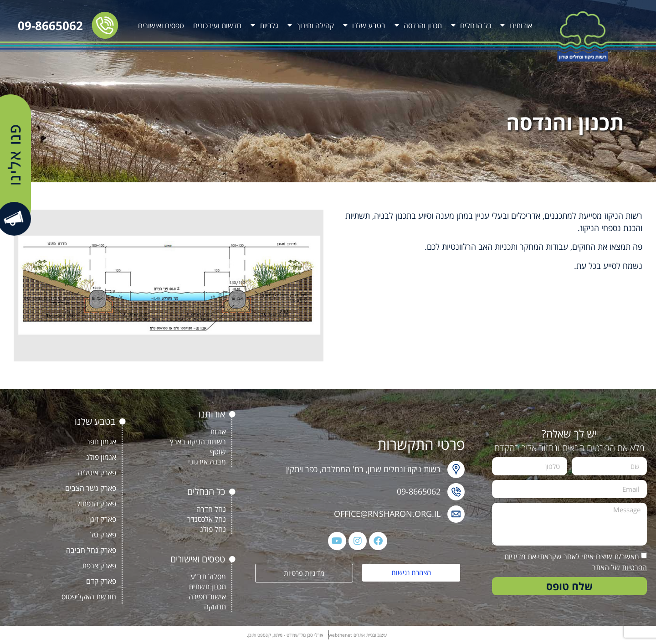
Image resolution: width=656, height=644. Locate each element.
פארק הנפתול (96, 504)
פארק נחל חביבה (91, 550)
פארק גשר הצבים (91, 488)
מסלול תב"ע (208, 577)
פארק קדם (101, 581)
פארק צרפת (99, 566)
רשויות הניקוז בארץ (198, 442)
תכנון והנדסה (418, 26)
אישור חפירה (207, 597)
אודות (218, 432)
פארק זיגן (103, 519)
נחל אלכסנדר (207, 519)
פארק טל (103, 535)
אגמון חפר (101, 442)
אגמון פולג (101, 457)
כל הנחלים (471, 26)
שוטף (218, 452)
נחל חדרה (211, 509)
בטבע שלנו (364, 26)
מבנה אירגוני (207, 462)
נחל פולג (213, 529)
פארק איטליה (97, 473)
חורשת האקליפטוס (89, 597)
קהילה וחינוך (311, 26)
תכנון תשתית (207, 587)
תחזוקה (215, 607)
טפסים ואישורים (161, 26)
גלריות (264, 26)
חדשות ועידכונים (217, 26)
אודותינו (516, 26)
